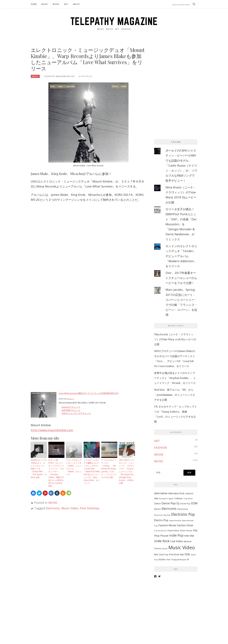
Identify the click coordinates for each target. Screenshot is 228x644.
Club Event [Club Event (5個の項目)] (188, 499)
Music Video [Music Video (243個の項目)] (182, 547)
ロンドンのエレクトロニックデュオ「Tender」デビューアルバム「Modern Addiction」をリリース (181, 256)
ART (66, 4)
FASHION (160, 447)
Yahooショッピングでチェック (76, 413)
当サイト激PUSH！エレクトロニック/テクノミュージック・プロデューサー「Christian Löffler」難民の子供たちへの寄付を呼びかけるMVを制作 (56, 473)
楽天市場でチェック (71, 410)
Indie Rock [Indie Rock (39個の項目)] (162, 541)
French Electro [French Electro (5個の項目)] (160, 531)
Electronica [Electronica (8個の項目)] (183, 509)
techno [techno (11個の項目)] (162, 559)
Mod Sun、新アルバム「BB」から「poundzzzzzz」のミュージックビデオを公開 (175, 395)
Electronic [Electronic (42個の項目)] (169, 508)
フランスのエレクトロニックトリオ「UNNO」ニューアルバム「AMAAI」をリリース (74, 467)
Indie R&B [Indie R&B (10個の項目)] (189, 536)
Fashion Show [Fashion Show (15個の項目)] (185, 525)
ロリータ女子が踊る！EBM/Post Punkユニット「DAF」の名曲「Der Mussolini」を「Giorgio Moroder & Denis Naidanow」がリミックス (181, 224)
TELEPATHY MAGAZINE (114, 21)
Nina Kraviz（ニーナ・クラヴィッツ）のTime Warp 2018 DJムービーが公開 (175, 339)
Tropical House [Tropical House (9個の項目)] (179, 559)
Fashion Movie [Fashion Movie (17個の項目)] (167, 525)
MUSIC (45, 4)
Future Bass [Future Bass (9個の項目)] (173, 530)
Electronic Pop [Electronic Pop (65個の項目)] (183, 514)
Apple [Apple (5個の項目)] (171, 499)
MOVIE (56, 4)
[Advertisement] (178, 67)
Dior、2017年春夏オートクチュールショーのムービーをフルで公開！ (181, 278)
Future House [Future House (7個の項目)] (186, 531)
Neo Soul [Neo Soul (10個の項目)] (159, 554)
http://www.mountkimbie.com (52, 430)
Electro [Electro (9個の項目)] (157, 509)
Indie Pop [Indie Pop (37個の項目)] (176, 535)
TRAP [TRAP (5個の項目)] (168, 560)
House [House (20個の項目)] (164, 536)
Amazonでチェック (71, 407)
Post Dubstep (90, 508)
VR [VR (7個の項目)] (188, 560)
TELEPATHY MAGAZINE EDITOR (59, 76)
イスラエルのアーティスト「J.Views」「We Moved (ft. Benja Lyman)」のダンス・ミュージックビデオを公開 (109, 469)
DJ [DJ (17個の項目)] (178, 503)
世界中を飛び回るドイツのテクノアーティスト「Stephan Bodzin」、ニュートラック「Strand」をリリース (175, 378)
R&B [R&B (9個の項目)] (182, 555)
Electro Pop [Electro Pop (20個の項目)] (161, 520)
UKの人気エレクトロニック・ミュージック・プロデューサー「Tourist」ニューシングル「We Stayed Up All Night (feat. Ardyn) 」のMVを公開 (127, 472)
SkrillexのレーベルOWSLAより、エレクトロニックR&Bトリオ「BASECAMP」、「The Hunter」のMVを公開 (39, 469)
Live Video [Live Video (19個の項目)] (177, 541)
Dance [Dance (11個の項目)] (158, 503)
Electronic (53, 508)
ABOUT (76, 4)
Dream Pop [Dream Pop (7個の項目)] (185, 504)
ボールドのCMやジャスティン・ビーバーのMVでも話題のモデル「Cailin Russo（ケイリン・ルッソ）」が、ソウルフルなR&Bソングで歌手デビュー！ (181, 165)
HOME (34, 4)
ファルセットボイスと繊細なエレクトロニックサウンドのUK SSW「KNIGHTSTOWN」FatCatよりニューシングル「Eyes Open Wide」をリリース (92, 472)
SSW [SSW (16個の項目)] (187, 554)
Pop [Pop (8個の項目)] (166, 555)
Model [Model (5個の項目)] (165, 549)
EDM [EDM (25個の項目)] (194, 503)
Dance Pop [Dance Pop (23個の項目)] (169, 503)
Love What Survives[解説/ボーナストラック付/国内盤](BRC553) (89, 393)
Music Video (70, 508)
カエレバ (71, 399)
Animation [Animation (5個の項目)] (163, 499)
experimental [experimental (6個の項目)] (175, 520)
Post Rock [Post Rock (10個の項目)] (174, 554)
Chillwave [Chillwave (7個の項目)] (179, 498)
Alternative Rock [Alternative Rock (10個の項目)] (176, 493)
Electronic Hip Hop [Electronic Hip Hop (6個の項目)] (162, 515)
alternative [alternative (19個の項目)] (161, 493)
